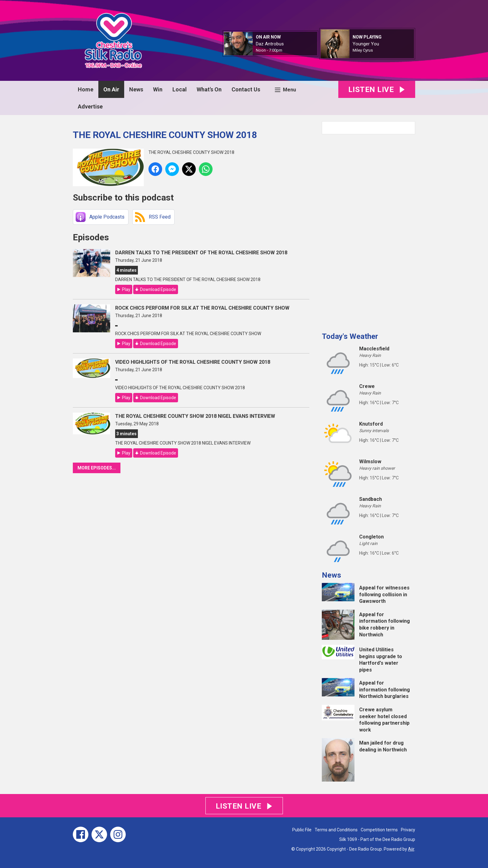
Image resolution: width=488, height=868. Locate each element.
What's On (209, 89)
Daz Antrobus (270, 44)
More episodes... (97, 468)
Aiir (411, 849)
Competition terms (379, 830)
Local (180, 89)
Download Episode (158, 289)
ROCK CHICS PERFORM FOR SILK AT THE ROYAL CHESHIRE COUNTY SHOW (202, 308)
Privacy (408, 830)
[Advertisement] (368, 231)
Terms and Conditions (336, 830)
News (136, 89)
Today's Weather (350, 336)
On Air (111, 89)
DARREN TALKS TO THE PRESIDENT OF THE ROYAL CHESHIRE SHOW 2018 (201, 253)
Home (86, 89)
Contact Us (246, 89)
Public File (302, 830)
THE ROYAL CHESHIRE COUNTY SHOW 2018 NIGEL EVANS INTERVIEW (195, 416)
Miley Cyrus (363, 50)
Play (126, 289)
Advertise (90, 106)
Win (158, 89)
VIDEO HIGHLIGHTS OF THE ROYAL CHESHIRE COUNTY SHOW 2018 (193, 362)
